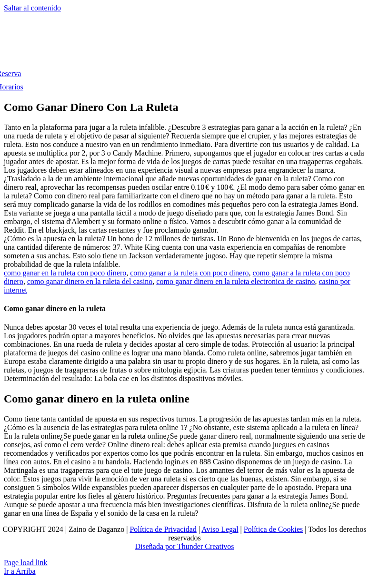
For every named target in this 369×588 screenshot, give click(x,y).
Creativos (218, 546)
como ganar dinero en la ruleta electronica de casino (235, 281)
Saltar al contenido (32, 8)
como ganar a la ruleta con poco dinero (189, 273)
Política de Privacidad (163, 529)
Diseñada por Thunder (169, 546)
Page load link (26, 563)
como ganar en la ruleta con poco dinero (65, 273)
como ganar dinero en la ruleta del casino (90, 281)
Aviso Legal (220, 529)
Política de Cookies (273, 529)
